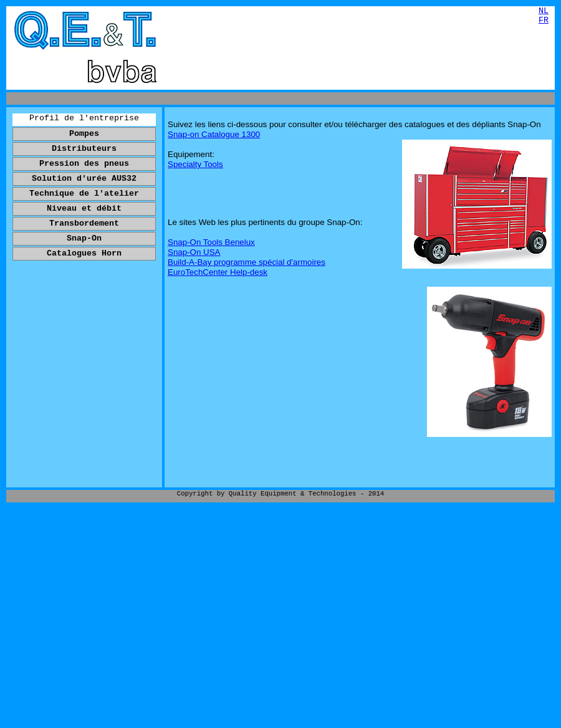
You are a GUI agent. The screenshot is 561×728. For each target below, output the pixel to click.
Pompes (84, 134)
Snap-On (84, 238)
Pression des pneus (84, 164)
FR (544, 20)
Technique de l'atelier (84, 194)
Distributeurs (84, 149)
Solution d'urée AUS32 (84, 179)
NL (544, 11)
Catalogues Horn (84, 253)
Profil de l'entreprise (84, 118)
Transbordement (84, 223)
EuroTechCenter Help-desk (218, 272)
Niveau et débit (84, 208)
